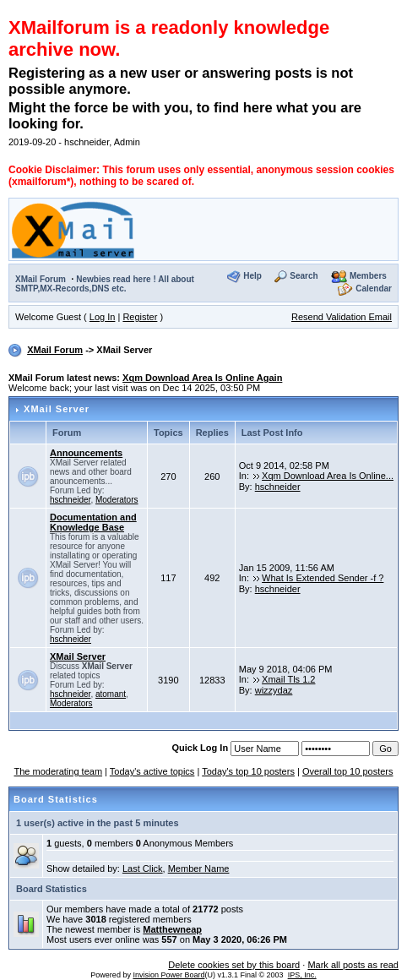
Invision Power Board (168, 975)
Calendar (374, 289)
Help (252, 277)
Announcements (86, 453)
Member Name (199, 868)
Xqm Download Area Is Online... (328, 476)
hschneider (70, 500)
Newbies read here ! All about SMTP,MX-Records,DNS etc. (105, 284)
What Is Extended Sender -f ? (323, 578)
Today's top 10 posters (248, 771)
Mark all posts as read (353, 965)
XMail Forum (41, 279)
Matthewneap (172, 929)
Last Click (143, 868)
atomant (111, 694)
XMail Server (57, 409)
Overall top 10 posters (348, 771)
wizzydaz (274, 690)
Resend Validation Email (342, 317)
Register (140, 317)
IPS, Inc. (302, 975)
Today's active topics (152, 771)
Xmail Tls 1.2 (288, 679)
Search (304, 277)
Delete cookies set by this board (234, 965)
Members (368, 277)
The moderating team (58, 771)
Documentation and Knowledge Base (93, 522)
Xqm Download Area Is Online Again (202, 378)
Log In (103, 317)
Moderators (117, 500)
